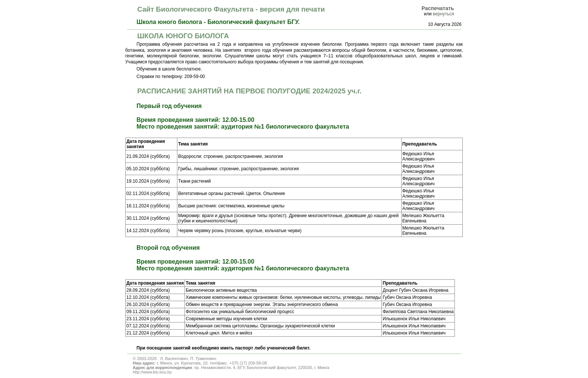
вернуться (443, 14)
